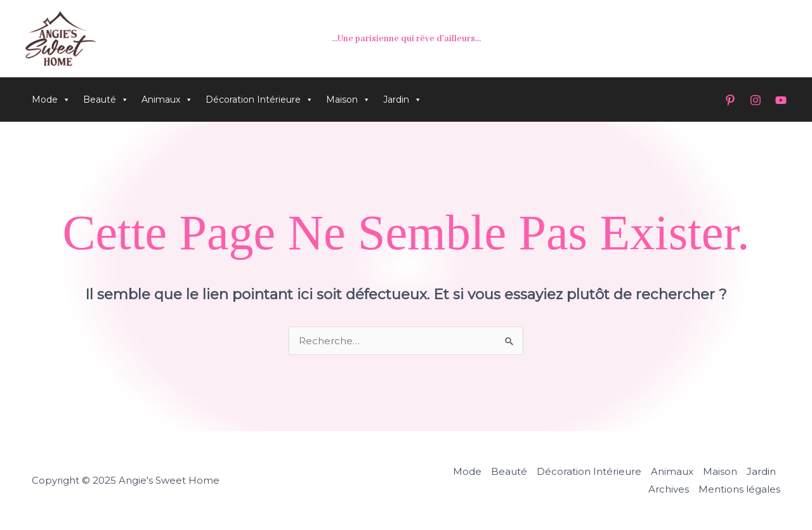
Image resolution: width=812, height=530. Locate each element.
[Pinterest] (730, 100)
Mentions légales (739, 489)
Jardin (403, 100)
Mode (51, 100)
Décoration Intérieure (259, 100)
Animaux (167, 100)
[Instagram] (756, 100)
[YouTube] (781, 100)
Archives (669, 489)
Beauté (106, 100)
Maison (348, 100)
